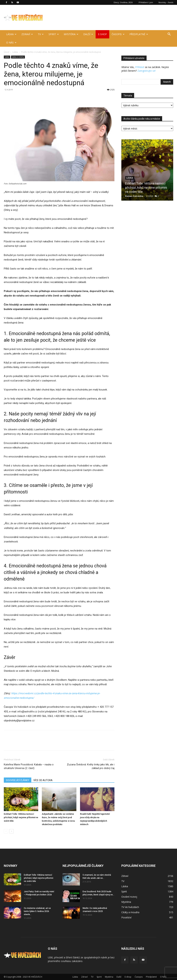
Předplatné (139, 34)
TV (41, 34)
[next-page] (11, 831)
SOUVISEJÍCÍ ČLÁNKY (18, 780)
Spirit (54, 34)
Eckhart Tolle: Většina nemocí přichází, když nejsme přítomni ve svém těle (21, 817)
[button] (169, 35)
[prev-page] (6, 831)
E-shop (102, 34)
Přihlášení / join (146, 2)
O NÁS (11, 42)
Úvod (6, 52)
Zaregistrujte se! (146, 71)
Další (88, 34)
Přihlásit (140, 67)
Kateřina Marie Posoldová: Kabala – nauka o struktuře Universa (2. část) (29, 766)
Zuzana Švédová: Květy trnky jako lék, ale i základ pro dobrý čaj (91, 766)
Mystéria (71, 34)
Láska (11, 34)
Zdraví (27, 34)
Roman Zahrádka (134, 196)
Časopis (118, 34)
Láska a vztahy (18, 57)
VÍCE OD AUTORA (43, 780)
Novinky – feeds (166, 2)
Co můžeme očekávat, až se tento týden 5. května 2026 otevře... (37, 911)
